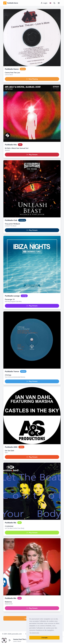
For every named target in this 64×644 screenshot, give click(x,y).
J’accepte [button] (44, 638)
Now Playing (32, 79)
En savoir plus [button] (34, 633)
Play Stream (32, 155)
